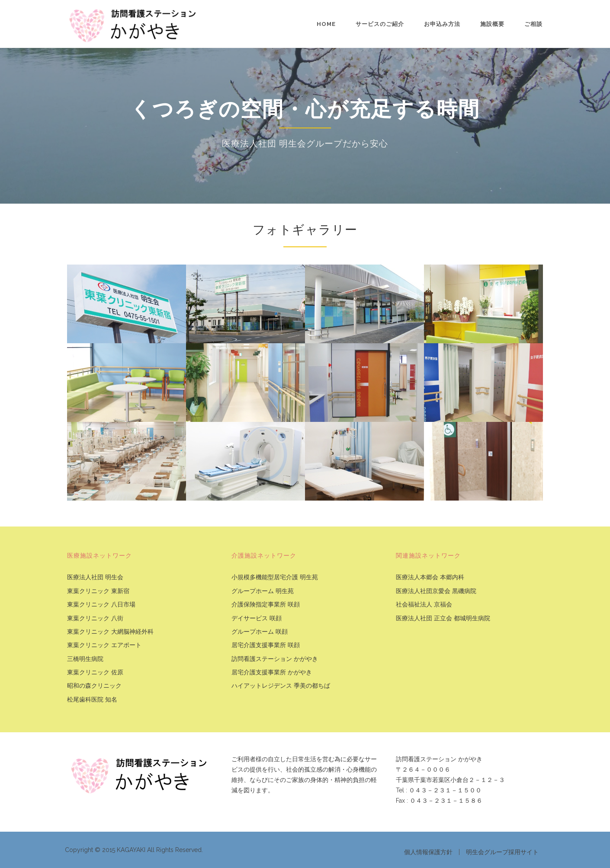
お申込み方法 (442, 24)
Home (326, 24)
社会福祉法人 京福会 (424, 605)
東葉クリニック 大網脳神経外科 (110, 632)
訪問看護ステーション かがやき (275, 659)
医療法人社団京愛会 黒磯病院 (436, 591)
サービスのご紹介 (380, 24)
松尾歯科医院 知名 (92, 700)
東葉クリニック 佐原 (95, 672)
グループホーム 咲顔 (260, 632)
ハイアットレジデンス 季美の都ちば (281, 686)
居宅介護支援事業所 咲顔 (266, 645)
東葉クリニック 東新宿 (98, 591)
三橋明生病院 (85, 659)
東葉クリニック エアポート (104, 645)
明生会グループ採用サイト (502, 852)
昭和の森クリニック (94, 686)
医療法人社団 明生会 (95, 577)
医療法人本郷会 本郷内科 (430, 577)
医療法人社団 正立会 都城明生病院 (443, 618)
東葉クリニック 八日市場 (101, 605)
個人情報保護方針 (428, 852)
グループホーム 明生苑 (263, 591)
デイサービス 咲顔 (257, 618)
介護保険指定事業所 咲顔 (266, 605)
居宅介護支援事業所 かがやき (272, 672)
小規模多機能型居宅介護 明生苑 (275, 577)
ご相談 (533, 24)
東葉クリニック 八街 (95, 618)
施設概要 (492, 24)
